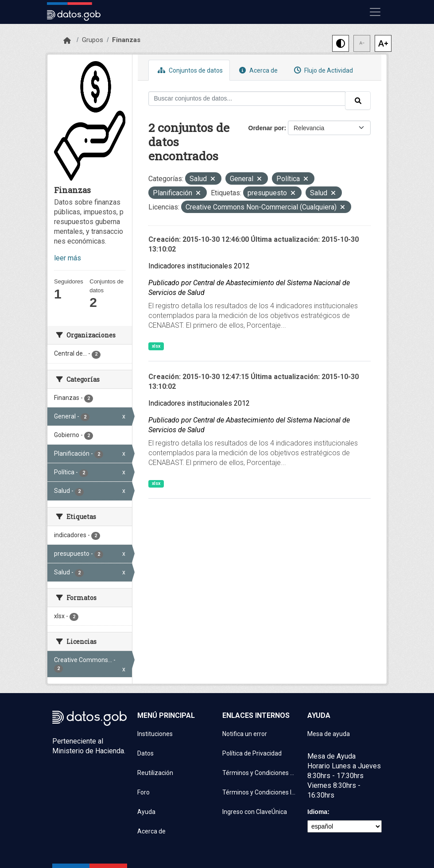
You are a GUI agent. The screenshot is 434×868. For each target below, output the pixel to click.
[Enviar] (358, 101)
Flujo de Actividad (322, 70)
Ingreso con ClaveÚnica (255, 812)
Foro (143, 792)
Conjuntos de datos (189, 70)
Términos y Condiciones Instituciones (260, 792)
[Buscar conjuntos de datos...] (247, 99)
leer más (68, 258)
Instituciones (155, 734)
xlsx (156, 346)
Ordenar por (266, 128)
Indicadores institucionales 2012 (199, 266)
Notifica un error (245, 734)
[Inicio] (67, 41)
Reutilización (155, 773)
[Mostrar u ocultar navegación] (375, 12)
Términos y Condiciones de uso (260, 773)
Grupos (93, 40)
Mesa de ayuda (329, 734)
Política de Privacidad (252, 753)
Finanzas (126, 40)
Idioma (317, 812)
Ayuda (146, 812)
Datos (145, 753)
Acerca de (257, 70)
